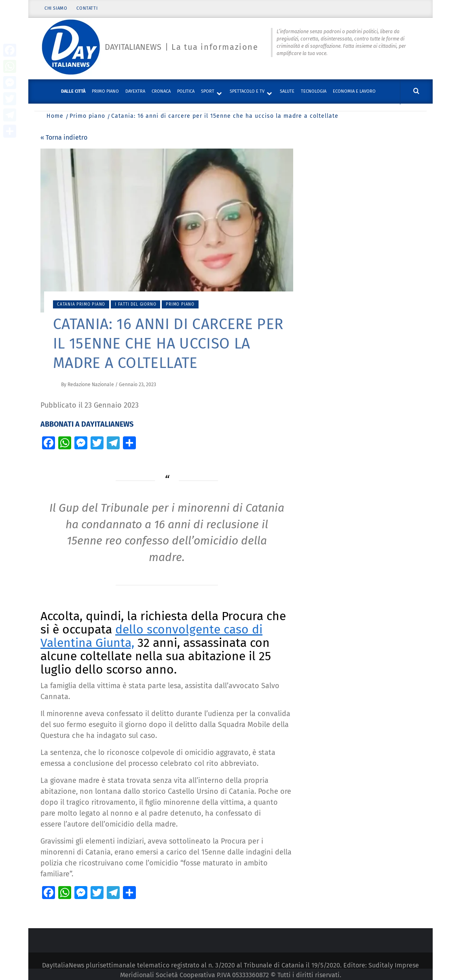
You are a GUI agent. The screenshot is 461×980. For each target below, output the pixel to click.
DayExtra (135, 91)
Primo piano (105, 91)
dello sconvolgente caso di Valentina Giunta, (151, 636)
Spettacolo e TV (247, 91)
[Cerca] (416, 91)
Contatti (87, 9)
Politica (186, 91)
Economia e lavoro (354, 91)
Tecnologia (314, 91)
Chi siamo (56, 9)
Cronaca (161, 91)
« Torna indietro (64, 137)
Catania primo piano (81, 304)
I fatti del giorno (135, 304)
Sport (208, 91)
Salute (287, 91)
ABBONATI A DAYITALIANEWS (87, 424)
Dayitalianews (133, 47)
